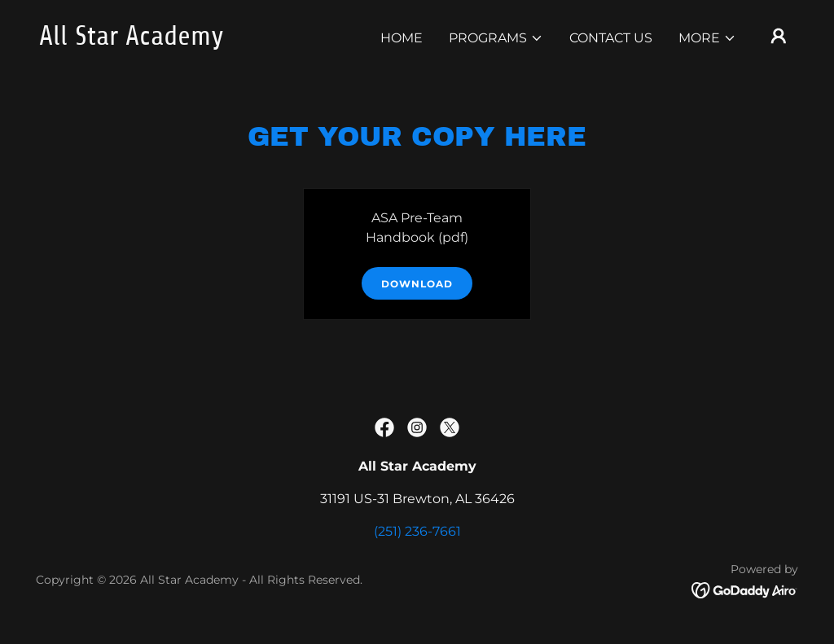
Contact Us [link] (611, 38)
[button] (496, 38)
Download (417, 284)
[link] (145, 40)
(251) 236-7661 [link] (417, 531)
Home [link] (402, 38)
